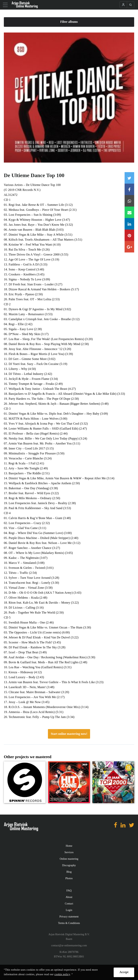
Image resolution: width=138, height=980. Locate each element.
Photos (69, 878)
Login (69, 910)
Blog (69, 872)
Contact (69, 904)
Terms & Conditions (69, 923)
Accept (124, 972)
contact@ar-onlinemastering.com (69, 945)
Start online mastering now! (69, 734)
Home (69, 846)
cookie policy (62, 974)
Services (69, 852)
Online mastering (69, 859)
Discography (69, 865)
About (69, 897)
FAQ (69, 891)
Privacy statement (69, 917)
